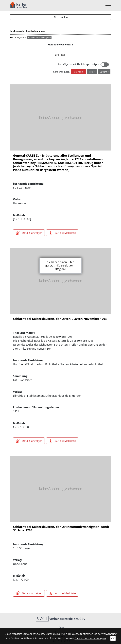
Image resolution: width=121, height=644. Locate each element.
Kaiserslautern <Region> (39, 37)
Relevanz (78, 72)
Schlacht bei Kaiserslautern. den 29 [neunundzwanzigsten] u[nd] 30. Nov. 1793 (61, 529)
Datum (104, 72)
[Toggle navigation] (107, 6)
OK (113, 638)
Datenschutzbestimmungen (90, 638)
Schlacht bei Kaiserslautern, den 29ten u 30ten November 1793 (60, 319)
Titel (91, 72)
